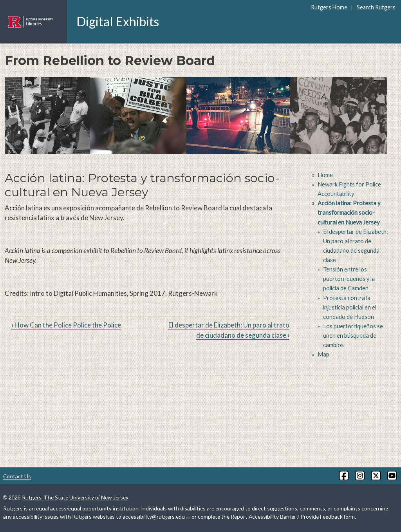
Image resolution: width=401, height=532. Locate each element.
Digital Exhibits (118, 21)
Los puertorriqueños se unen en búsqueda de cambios (353, 336)
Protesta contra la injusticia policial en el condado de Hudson (350, 307)
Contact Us (17, 476)
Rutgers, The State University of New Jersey (75, 497)
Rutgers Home (329, 7)
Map (323, 354)
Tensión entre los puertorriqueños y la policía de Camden (349, 279)
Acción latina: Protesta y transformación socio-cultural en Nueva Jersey (349, 213)
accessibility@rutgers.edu (156, 517)
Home (325, 175)
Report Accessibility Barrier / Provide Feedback (287, 517)
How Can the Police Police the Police (66, 325)
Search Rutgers (376, 7)
